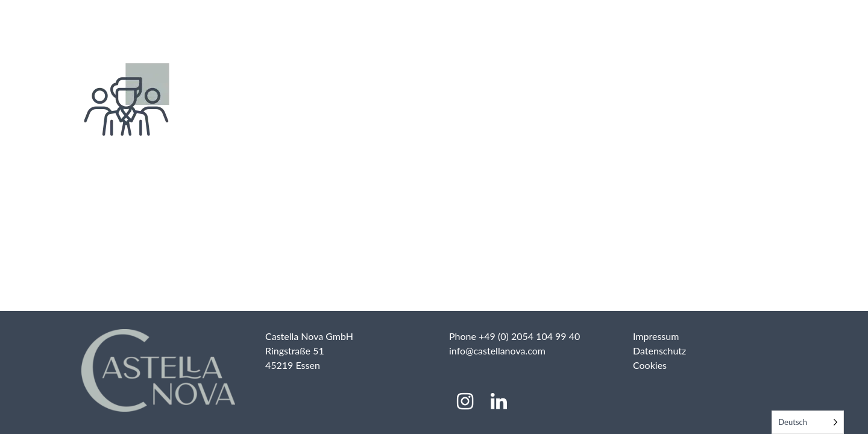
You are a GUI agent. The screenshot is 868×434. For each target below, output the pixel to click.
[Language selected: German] (808, 422)
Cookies (650, 365)
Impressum (656, 336)
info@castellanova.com (497, 351)
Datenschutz (659, 351)
